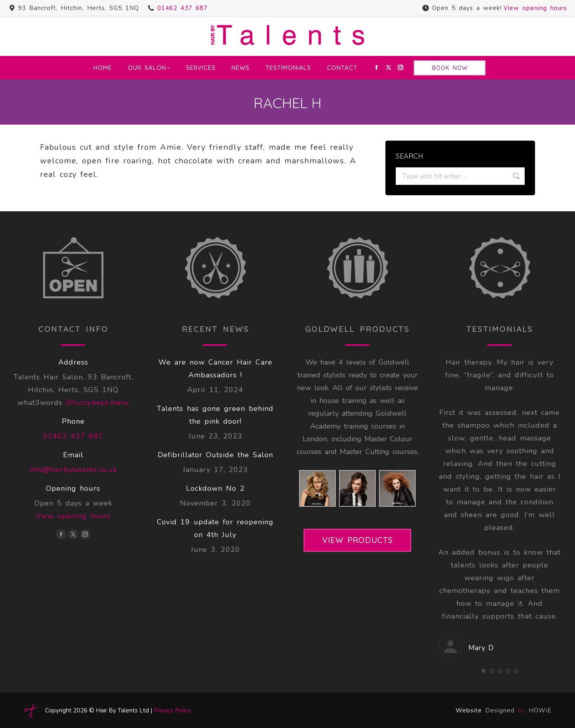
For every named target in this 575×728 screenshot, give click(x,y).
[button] (484, 671)
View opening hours (535, 8)
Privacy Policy (172, 710)
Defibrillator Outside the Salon (215, 455)
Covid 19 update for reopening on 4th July (215, 528)
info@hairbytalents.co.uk (73, 470)
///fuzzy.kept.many (97, 403)
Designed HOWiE (518, 710)
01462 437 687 (182, 8)
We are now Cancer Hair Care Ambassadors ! (215, 369)
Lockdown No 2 (215, 488)
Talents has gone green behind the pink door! (215, 415)
